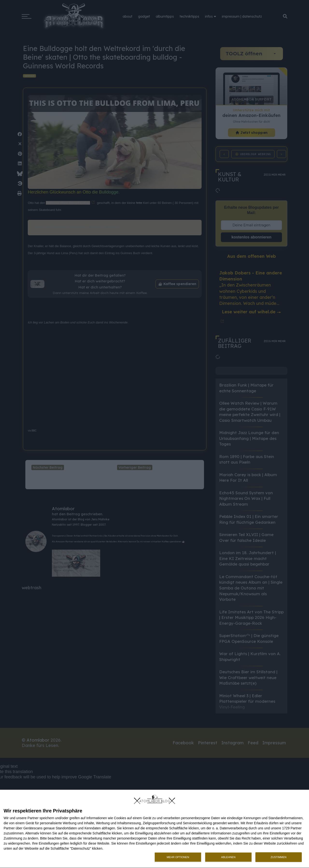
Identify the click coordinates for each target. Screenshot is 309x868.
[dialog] (154, 829)
